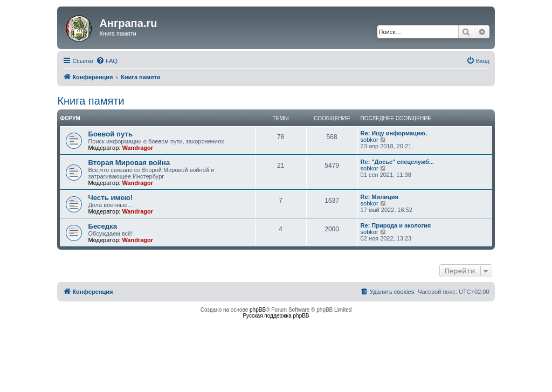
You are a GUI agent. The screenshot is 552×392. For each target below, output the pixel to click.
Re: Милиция (379, 197)
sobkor (370, 140)
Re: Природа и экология (396, 225)
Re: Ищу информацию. (394, 133)
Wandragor (137, 148)
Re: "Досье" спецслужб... (397, 162)
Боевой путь (110, 134)
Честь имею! (110, 198)
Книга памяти (91, 101)
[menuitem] (107, 61)
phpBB (258, 310)
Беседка (102, 226)
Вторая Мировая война (129, 163)
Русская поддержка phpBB (276, 316)
